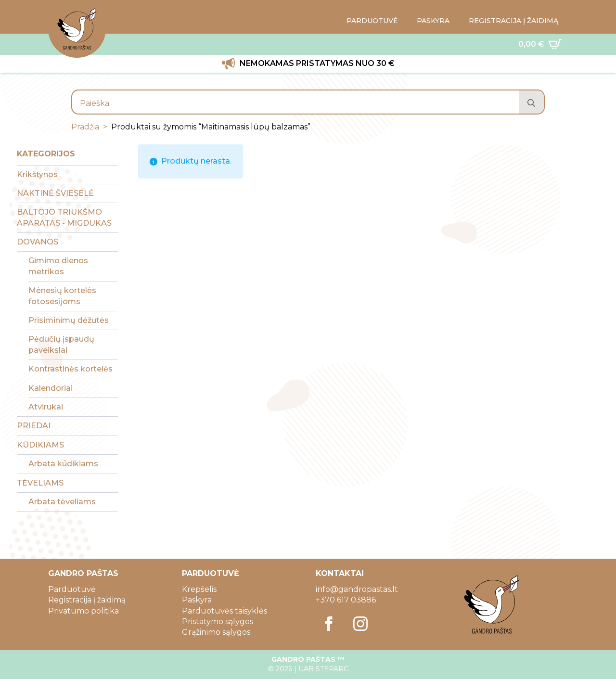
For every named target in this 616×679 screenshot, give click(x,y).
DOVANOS (38, 242)
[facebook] (329, 624)
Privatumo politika (83, 611)
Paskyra (197, 600)
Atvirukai (46, 407)
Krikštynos (37, 174)
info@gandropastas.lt (357, 589)
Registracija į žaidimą (87, 600)
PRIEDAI (34, 426)
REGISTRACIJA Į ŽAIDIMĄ (513, 21)
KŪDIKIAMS (40, 445)
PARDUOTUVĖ (372, 21)
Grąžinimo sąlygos (216, 632)
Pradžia (85, 127)
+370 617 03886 (346, 600)
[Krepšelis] (540, 44)
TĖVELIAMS (40, 483)
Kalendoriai (51, 388)
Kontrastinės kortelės (71, 369)
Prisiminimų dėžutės (69, 320)
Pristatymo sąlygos (218, 621)
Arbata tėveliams (62, 502)
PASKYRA (433, 21)
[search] (531, 103)
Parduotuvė (72, 589)
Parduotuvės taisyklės (225, 611)
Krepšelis (199, 589)
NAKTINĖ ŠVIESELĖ (55, 193)
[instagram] (360, 624)
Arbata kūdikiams (63, 464)
